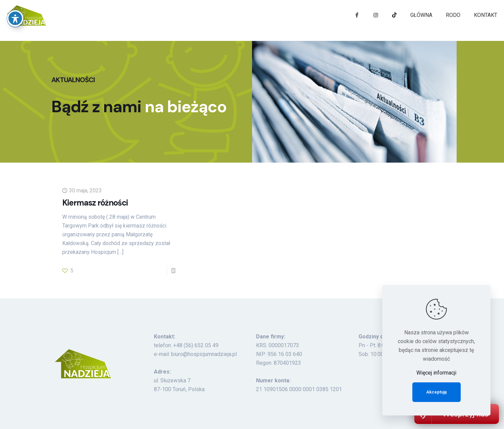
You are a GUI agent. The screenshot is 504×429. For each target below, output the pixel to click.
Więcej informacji (436, 373)
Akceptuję (437, 392)
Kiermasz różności (95, 203)
